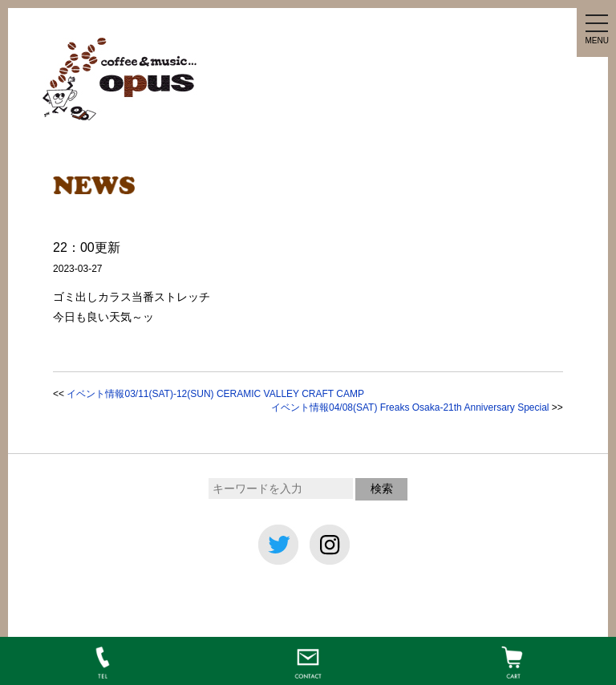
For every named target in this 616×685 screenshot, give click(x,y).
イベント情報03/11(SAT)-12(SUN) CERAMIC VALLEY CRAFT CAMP (215, 394)
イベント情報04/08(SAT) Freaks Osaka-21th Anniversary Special (410, 407)
